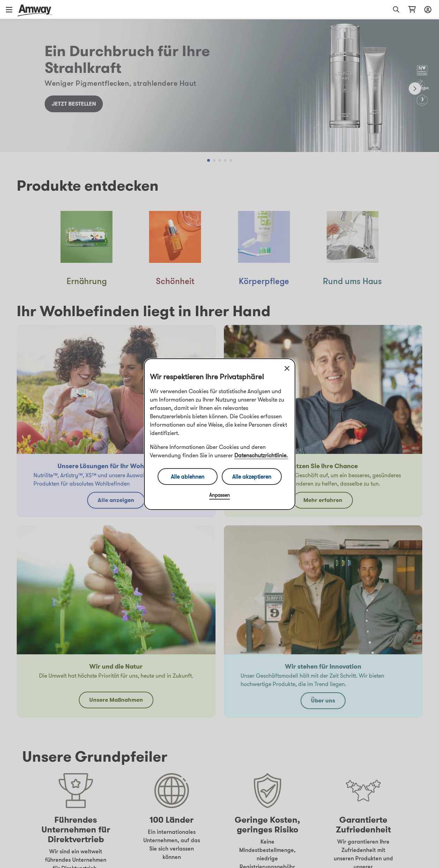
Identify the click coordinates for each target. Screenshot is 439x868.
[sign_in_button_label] (427, 9)
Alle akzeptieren (252, 477)
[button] (12, 9)
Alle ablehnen (188, 477)
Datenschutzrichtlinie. (261, 455)
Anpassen (219, 495)
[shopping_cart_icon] (412, 9)
